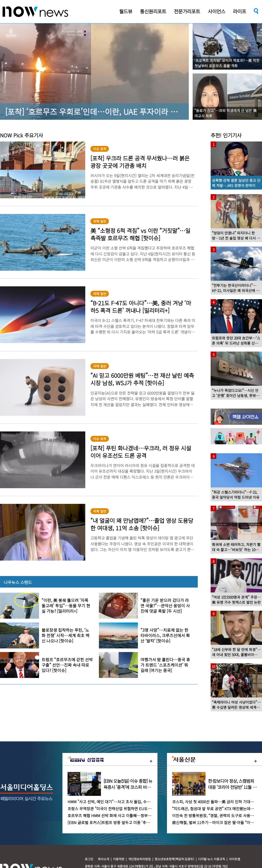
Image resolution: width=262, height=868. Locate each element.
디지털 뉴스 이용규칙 (212, 859)
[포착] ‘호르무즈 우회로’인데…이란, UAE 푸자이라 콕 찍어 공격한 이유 (120, 111)
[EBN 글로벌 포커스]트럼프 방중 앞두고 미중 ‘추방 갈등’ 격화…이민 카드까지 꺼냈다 (137, 822)
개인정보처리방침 (139, 859)
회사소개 (104, 859)
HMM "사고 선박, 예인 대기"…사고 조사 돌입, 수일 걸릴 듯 (115, 802)
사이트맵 (235, 859)
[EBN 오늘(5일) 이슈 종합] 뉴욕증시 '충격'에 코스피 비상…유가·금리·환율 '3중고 (128, 787)
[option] (213, 417)
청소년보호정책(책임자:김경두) (174, 859)
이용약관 (119, 859)
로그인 (89, 859)
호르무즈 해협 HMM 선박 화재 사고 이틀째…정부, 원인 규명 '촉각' (121, 815)
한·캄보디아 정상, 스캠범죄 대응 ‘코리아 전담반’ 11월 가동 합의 (232, 787)
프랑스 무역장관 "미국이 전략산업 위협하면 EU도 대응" (113, 809)
